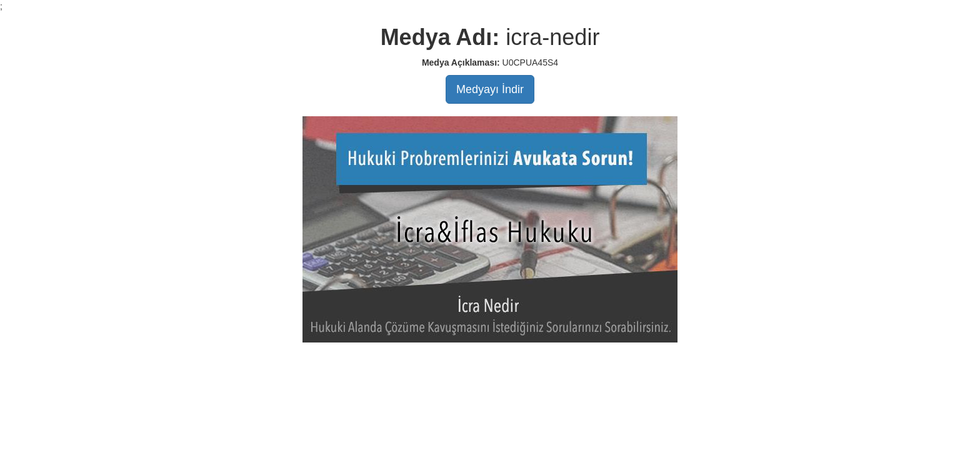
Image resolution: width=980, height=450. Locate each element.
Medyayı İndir (490, 89)
